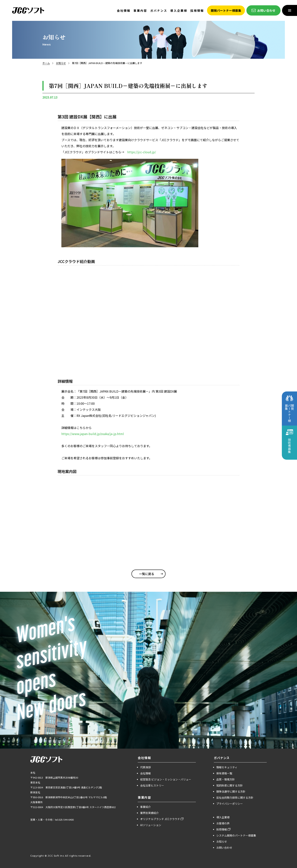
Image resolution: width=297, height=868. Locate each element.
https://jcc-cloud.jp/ (142, 152)
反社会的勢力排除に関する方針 (235, 798)
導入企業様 (223, 817)
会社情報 (145, 773)
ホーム (46, 63)
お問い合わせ (224, 848)
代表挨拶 (145, 767)
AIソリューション (151, 825)
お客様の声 (223, 823)
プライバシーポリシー (230, 804)
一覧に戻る (147, 574)
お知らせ (61, 63)
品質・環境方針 (226, 779)
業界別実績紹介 (149, 813)
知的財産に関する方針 (230, 785)
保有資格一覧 (224, 773)
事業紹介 (145, 807)
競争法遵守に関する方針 (231, 791)
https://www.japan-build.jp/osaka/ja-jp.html (93, 434)
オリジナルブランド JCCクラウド (160, 819)
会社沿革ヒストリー (152, 785)
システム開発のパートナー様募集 (236, 835)
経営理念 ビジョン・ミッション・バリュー (166, 779)
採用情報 (222, 829)
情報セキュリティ (227, 767)
